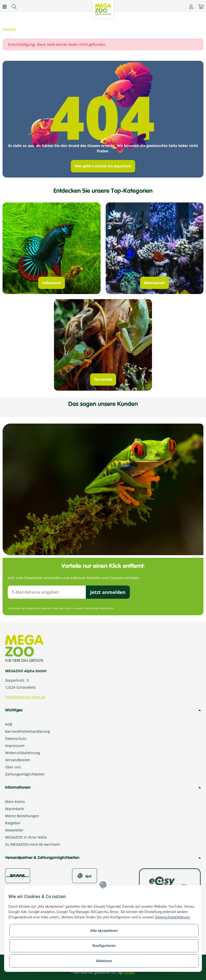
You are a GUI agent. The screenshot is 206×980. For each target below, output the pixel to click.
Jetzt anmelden (108, 592)
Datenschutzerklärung (172, 917)
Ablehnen (104, 961)
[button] (191, 7)
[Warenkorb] (201, 7)
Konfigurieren (104, 946)
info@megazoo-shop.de (25, 697)
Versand (129, 972)
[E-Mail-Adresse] (47, 592)
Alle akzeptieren (104, 931)
